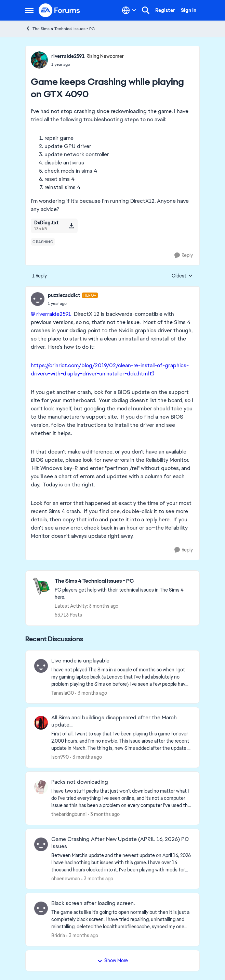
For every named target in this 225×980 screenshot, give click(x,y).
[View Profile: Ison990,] (41, 723)
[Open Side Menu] (29, 10)
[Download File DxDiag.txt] (71, 226)
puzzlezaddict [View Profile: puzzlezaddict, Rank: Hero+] (64, 295)
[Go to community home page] (59, 10)
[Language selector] (129, 10)
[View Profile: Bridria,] (41, 908)
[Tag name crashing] (43, 242)
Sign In (189, 10)
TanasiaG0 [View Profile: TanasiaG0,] (63, 693)
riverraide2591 (54, 314)
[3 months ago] (91, 693)
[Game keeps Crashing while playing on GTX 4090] (73, 303)
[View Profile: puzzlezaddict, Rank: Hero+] (38, 299)
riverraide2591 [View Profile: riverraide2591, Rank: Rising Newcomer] (68, 56)
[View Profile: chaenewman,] (41, 844)
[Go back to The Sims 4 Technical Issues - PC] (124, 581)
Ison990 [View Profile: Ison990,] (60, 757)
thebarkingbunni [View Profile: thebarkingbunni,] (69, 814)
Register (165, 10)
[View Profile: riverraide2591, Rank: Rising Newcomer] (39, 60)
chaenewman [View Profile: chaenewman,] (66, 878)
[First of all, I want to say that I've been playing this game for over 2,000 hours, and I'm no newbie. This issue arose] (121, 741)
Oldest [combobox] (182, 276)
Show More (112, 960)
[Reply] (184, 255)
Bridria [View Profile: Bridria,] (58, 935)
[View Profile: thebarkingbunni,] (41, 787)
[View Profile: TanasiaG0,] (41, 666)
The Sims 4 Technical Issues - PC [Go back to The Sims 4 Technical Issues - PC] (60, 29)
